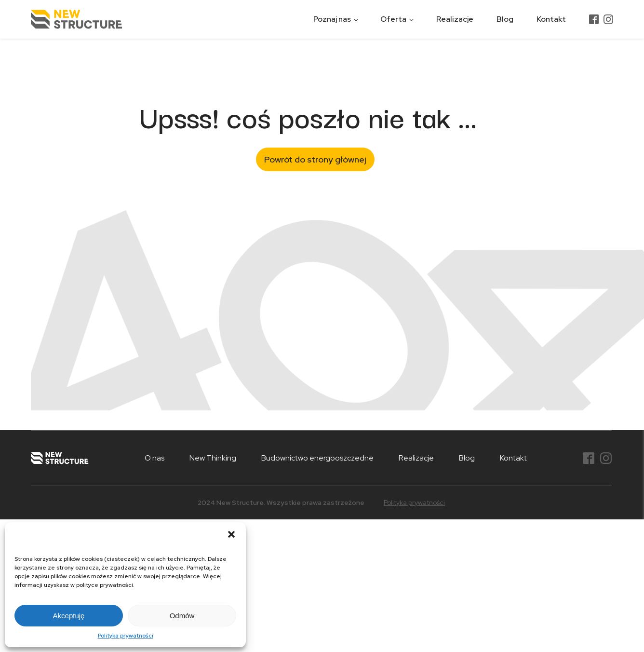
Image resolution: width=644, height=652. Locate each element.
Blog (505, 19)
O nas (154, 458)
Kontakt (551, 19)
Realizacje (455, 19)
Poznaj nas (332, 19)
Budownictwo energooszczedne (317, 458)
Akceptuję (69, 616)
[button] (231, 534)
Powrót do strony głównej (315, 159)
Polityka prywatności (126, 636)
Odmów (182, 616)
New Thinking (213, 458)
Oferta (393, 19)
